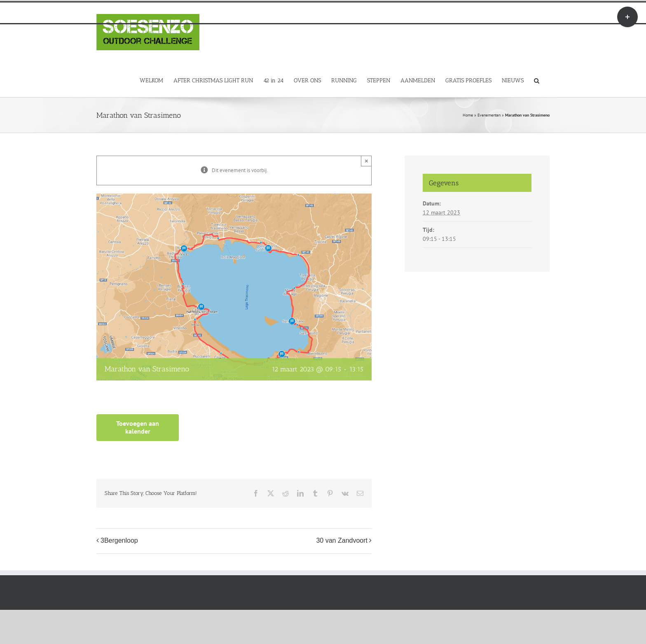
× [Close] (366, 161)
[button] (537, 80)
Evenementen (489, 115)
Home (468, 115)
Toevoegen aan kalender (138, 427)
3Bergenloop (119, 540)
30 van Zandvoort (342, 540)
